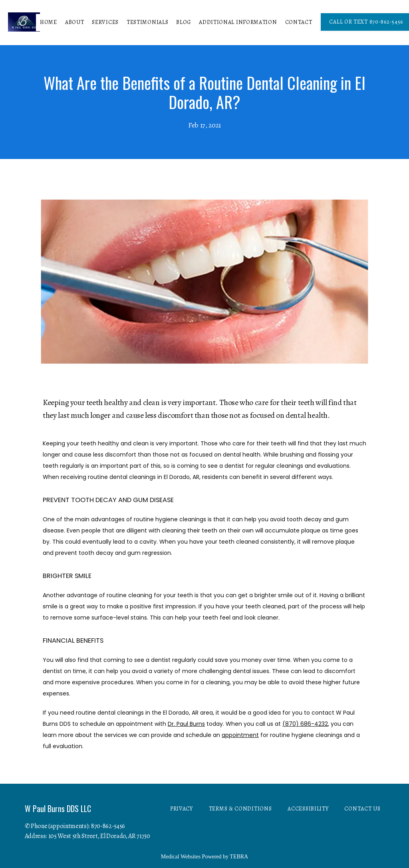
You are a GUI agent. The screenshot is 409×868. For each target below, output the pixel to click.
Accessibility (308, 809)
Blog (184, 22)
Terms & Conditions (240, 809)
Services (105, 22)
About (75, 22)
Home (49, 22)
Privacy (182, 809)
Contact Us (362, 809)
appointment (240, 735)
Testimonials (147, 22)
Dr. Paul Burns (186, 724)
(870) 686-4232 (305, 724)
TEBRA (239, 857)
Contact (299, 22)
